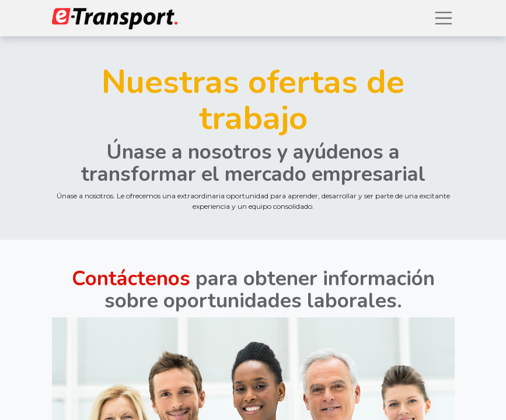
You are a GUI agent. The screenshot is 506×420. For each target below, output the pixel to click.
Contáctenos (131, 279)
